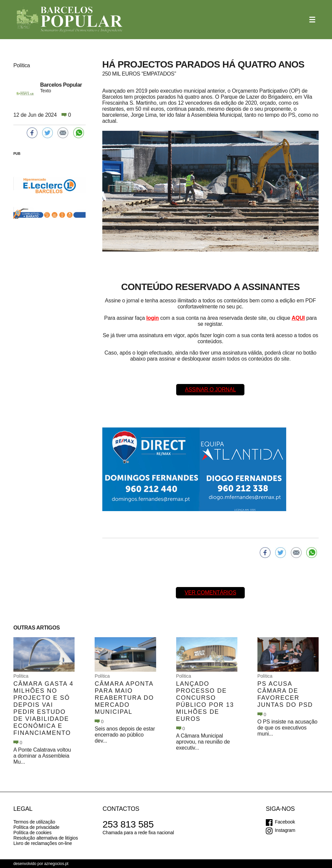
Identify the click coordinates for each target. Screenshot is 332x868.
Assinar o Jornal (210, 390)
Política (21, 676)
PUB (17, 154)
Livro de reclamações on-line (43, 843)
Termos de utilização (34, 822)
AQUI (298, 318)
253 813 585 (128, 824)
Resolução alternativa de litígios (46, 838)
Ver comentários (210, 593)
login (153, 318)
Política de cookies (32, 833)
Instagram (285, 830)
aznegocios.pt (56, 864)
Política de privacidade (36, 827)
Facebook (285, 822)
